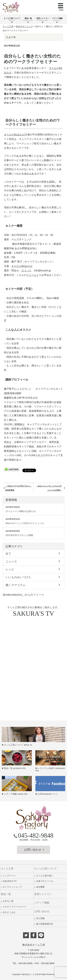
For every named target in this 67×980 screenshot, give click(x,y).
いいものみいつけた (33, 577)
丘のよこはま (8, 912)
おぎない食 (7, 901)
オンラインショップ (11, 887)
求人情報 (39, 918)
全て (33, 553)
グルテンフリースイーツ (14, 907)
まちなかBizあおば (14, 135)
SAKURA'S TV (9, 881)
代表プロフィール (44, 881)
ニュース (33, 561)
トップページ (8, 876)
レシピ (33, 569)
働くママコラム (33, 585)
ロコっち (26, 271)
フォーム (31, 275)
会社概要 (39, 887)
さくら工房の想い (44, 876)
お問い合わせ (34, 850)
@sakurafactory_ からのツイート (24, 595)
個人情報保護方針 (44, 924)
